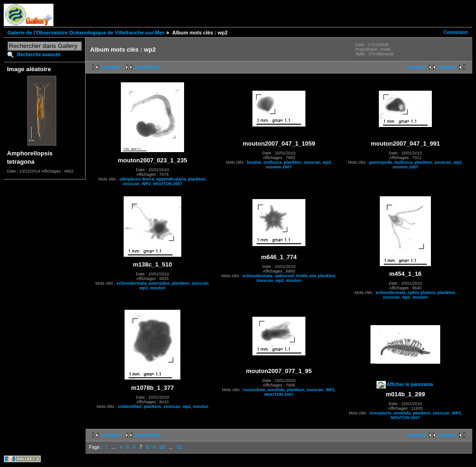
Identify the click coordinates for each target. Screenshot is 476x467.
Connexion (456, 32)
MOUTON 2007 (168, 184)
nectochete (254, 390)
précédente (147, 67)
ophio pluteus (421, 293)
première (111, 67)
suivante (416, 67)
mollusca (273, 162)
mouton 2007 (279, 167)
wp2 (327, 162)
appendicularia (171, 179)
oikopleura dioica (137, 179)
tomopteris (380, 413)
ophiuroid (284, 276)
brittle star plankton (316, 276)
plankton (197, 179)
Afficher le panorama (410, 384)
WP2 (146, 184)
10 (162, 447)
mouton (158, 288)
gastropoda (380, 162)
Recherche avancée (39, 55)
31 (179, 447)
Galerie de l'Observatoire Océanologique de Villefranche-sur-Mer (86, 33)
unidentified (129, 407)
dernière (447, 67)
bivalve (254, 162)
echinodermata (132, 283)
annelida (276, 390)
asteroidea (159, 283)
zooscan (131, 184)
